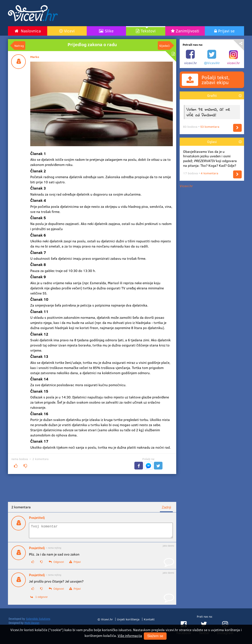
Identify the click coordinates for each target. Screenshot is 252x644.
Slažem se (155, 636)
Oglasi (212, 142)
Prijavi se (226, 31)
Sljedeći (165, 46)
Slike (109, 31)
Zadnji (166, 507)
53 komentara (210, 127)
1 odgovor (39, 599)
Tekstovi (148, 31)
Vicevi (69, 31)
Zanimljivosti (187, 31)
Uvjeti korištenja (128, 622)
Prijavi (75, 564)
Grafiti (212, 95)
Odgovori (56, 564)
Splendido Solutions (38, 621)
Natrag (19, 46)
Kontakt (149, 622)
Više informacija (130, 636)
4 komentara (209, 173)
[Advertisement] (167, 13)
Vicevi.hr (186, 186)
